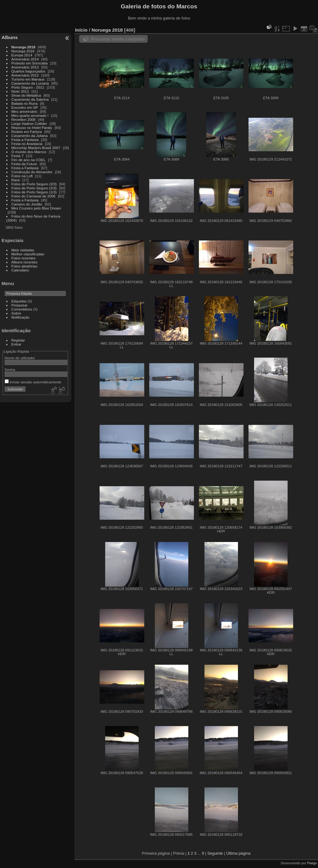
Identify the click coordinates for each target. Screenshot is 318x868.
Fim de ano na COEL (29, 160)
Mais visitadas (23, 250)
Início (81, 30)
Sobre (16, 313)
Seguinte (215, 853)
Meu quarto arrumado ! (30, 115)
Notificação (20, 317)
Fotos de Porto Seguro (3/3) (34, 184)
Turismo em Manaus (28, 79)
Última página (238, 853)
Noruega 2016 (23, 51)
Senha (10, 370)
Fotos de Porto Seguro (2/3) (34, 188)
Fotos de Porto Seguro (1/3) (34, 192)
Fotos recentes (24, 258)
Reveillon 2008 (24, 119)
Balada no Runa (25, 103)
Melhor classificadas (28, 254)
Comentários (22, 309)
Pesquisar (20, 305)
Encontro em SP (25, 107)
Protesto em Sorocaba (30, 63)
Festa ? (18, 156)
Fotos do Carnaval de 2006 (34, 196)
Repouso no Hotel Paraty (32, 128)
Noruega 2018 (23, 47)
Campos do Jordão (27, 204)
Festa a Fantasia (25, 140)
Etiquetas (19, 301)
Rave (16, 180)
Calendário (20, 270)
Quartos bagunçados (28, 71)
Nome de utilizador (20, 358)
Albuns (10, 37)
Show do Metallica (26, 95)
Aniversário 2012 (25, 75)
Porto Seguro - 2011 (28, 87)
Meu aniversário (25, 111)
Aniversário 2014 (25, 59)
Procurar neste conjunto (118, 39)
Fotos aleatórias (25, 266)
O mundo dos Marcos (29, 152)
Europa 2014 (22, 55)
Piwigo (312, 863)
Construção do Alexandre (32, 172)
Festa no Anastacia (27, 144)
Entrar (16, 344)
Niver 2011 (20, 91)
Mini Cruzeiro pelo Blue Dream (36, 208)
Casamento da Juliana (30, 136)
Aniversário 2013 (25, 67)
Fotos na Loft (22, 176)
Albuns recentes (25, 262)
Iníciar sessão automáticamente (33, 382)
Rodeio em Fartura (27, 132)
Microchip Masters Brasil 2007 (36, 148)
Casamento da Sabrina (30, 99)
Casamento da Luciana (30, 83)
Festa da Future (24, 164)
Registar (18, 340)
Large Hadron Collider (29, 123)
